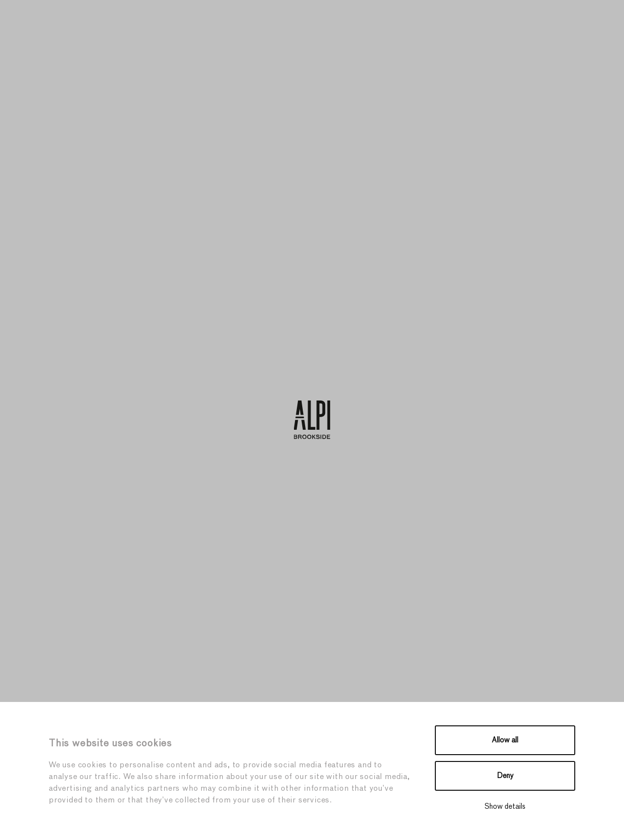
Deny (505, 776)
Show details (505, 807)
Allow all (505, 740)
